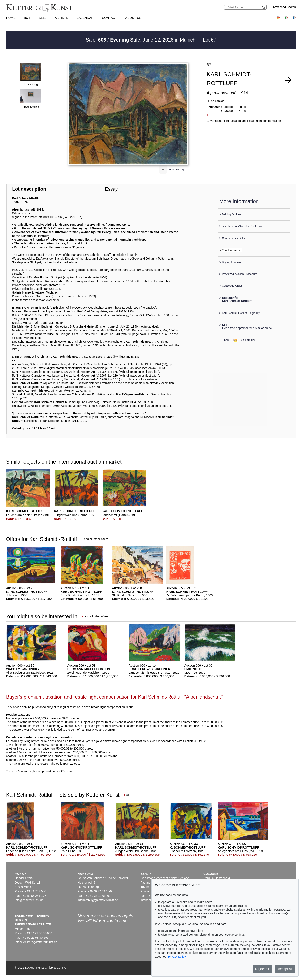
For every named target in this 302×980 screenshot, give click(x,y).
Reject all (262, 969)
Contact (109, 18)
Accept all (285, 969)
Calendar (85, 18)
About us (133, 18)
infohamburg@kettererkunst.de (98, 900)
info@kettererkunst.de (29, 900)
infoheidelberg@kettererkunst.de (36, 942)
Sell (43, 18)
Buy (27, 18)
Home (11, 18)
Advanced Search (284, 7)
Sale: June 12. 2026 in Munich (141, 40)
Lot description (29, 189)
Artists (61, 18)
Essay (111, 189)
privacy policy (177, 957)
